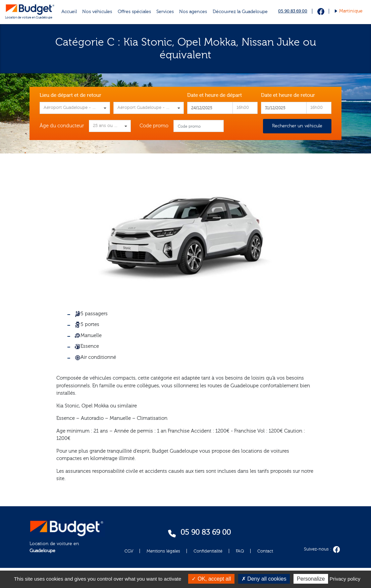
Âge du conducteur (62, 126)
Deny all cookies (264, 579)
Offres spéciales (134, 12)
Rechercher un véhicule (297, 126)
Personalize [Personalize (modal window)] (311, 579)
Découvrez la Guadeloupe (240, 12)
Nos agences (193, 12)
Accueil (69, 12)
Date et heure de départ (215, 95)
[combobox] (75, 108)
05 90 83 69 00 (293, 11)
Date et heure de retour (288, 95)
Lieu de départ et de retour (70, 95)
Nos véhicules (97, 12)
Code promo (154, 126)
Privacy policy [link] (345, 579)
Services (165, 12)
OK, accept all (211, 579)
